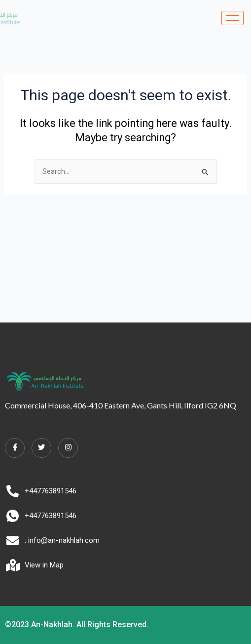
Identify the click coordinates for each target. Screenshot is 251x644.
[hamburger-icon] (233, 18)
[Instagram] (68, 448)
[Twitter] (41, 448)
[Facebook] (15, 448)
